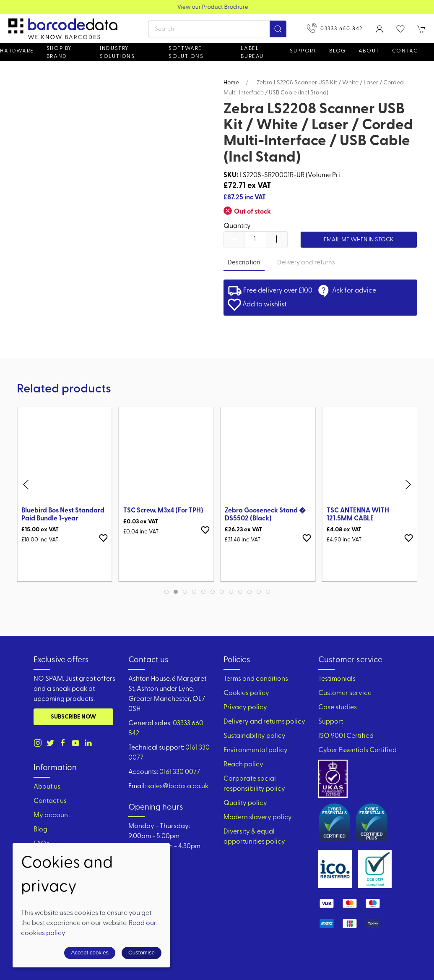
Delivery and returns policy (264, 722)
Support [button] (303, 51)
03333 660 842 (335, 28)
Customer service (345, 693)
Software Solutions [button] (186, 52)
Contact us (50, 801)
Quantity (237, 226)
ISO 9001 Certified (346, 736)
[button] (400, 29)
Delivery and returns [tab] (306, 263)
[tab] (166, 592)
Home (231, 83)
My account (52, 815)
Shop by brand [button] (59, 52)
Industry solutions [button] (117, 52)
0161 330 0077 (180, 772)
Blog (337, 51)
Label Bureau (252, 52)
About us (47, 787)
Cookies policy (246, 693)
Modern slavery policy (258, 818)
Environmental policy (256, 750)
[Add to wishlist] (104, 538)
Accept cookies (90, 953)
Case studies (338, 708)
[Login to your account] (379, 29)
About (369, 51)
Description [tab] (244, 263)
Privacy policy (245, 708)
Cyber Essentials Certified (357, 750)
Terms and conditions (256, 679)
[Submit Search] (278, 29)
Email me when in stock (359, 240)
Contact (407, 51)
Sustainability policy (255, 736)
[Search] (217, 29)
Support (331, 722)
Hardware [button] (17, 51)
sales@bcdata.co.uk (178, 787)
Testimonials (337, 679)
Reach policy (243, 765)
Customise (142, 953)
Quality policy (245, 803)
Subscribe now (73, 717)
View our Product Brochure (217, 7)
